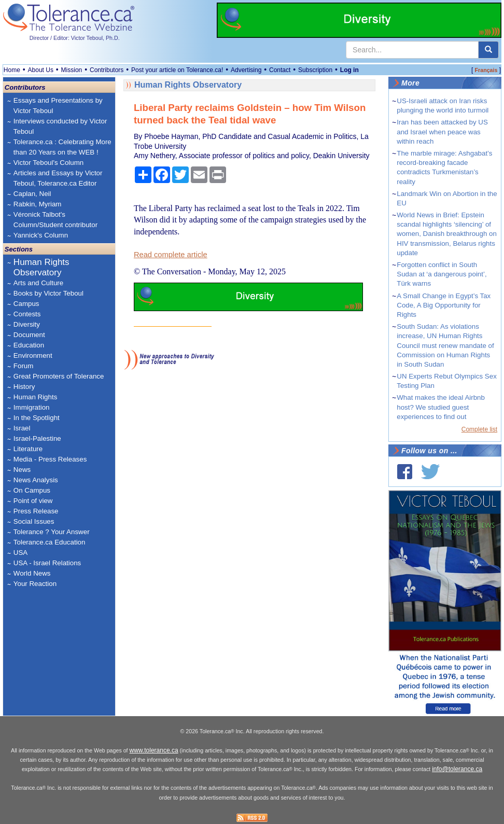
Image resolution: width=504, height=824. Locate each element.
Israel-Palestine (37, 438)
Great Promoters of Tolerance (59, 376)
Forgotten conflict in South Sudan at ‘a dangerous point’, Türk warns (442, 274)
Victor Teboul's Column (48, 163)
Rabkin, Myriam (38, 204)
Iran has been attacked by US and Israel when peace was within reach (442, 131)
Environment (33, 355)
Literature (28, 449)
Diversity (27, 324)
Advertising (246, 70)
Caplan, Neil (32, 194)
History (24, 387)
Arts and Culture (38, 283)
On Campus (32, 490)
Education (29, 345)
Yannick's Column (41, 235)
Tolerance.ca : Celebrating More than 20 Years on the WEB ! (62, 147)
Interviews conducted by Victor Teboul (60, 126)
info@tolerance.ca (457, 769)
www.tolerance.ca (154, 750)
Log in (349, 70)
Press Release (36, 511)
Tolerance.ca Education (50, 542)
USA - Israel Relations (47, 563)
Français (486, 70)
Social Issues (34, 521)
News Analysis (36, 480)
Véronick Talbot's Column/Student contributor (55, 220)
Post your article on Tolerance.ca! (177, 70)
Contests (27, 314)
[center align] (488, 50)
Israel (22, 428)
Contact (280, 70)
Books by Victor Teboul (48, 293)
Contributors (107, 70)
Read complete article (171, 255)
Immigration (32, 407)
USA (20, 553)
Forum (24, 366)
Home (12, 70)
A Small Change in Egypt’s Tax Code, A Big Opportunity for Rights (444, 305)
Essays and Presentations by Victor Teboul (58, 106)
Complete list (479, 429)
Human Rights (35, 397)
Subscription (315, 70)
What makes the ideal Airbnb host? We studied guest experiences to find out (441, 407)
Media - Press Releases (50, 459)
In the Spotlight (37, 418)
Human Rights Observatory (41, 267)
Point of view (33, 501)
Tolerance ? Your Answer (52, 532)
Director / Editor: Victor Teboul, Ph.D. (75, 38)
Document (29, 335)
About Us (41, 70)
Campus (26, 304)
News (22, 470)
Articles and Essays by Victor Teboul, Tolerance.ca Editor (58, 178)
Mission (72, 70)
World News (32, 573)
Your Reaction (35, 584)
